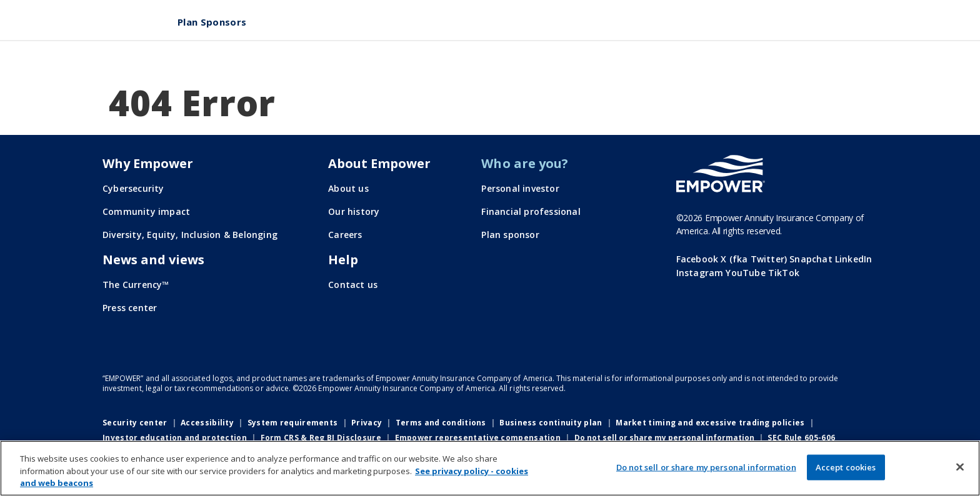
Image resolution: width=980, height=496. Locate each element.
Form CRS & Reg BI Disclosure (321, 438)
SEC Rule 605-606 (801, 438)
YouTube (745, 273)
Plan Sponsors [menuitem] (212, 22)
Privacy (367, 423)
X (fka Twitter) (754, 259)
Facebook (697, 259)
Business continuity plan (551, 423)
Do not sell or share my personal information (664, 438)
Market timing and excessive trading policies (710, 423)
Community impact (146, 211)
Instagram (700, 273)
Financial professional (531, 211)
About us (348, 188)
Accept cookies (846, 467)
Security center (135, 423)
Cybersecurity (133, 188)
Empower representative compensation (478, 438)
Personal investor (520, 188)
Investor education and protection (175, 438)
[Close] (960, 467)
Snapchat (811, 259)
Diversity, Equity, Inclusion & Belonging (190, 235)
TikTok (784, 273)
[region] (490, 468)
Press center (130, 308)
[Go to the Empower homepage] (721, 174)
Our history (354, 211)
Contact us (353, 285)
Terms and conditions (441, 423)
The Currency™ (136, 285)
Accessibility (207, 423)
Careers (345, 235)
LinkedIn (854, 259)
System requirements (293, 423)
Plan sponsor (510, 235)
